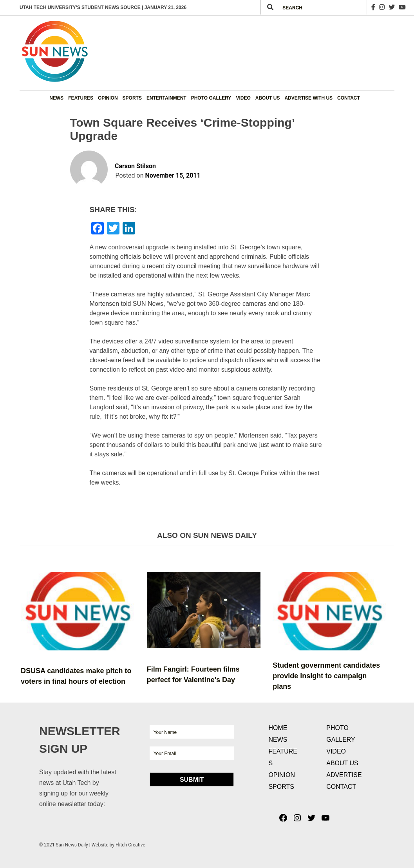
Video (243, 98)
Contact (349, 98)
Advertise (344, 775)
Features (81, 98)
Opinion (108, 98)
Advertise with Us (308, 98)
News (56, 98)
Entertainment (166, 98)
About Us (268, 98)
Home (278, 728)
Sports (132, 98)
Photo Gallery (211, 98)
